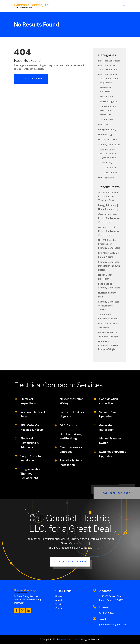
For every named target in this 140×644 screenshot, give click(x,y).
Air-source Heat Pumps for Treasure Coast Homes (109, 231)
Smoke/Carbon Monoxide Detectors (108, 111)
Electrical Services (108, 75)
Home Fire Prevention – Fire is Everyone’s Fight (109, 345)
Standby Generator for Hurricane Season (109, 306)
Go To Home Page (31, 79)
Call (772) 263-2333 (123, 493)
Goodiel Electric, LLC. (69, 639)
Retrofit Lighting (109, 102)
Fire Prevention (109, 70)
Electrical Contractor (109, 61)
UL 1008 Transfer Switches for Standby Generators (109, 244)
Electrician (104, 124)
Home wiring (105, 134)
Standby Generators (109, 145)
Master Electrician (108, 140)
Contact (60, 608)
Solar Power (107, 119)
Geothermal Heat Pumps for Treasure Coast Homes (109, 218)
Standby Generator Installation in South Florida (109, 266)
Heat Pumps (107, 96)
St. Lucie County (109, 173)
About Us (60, 600)
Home (59, 596)
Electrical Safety (107, 66)
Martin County (108, 154)
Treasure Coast (107, 150)
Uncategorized (106, 178)
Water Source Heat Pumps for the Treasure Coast (109, 196)
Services (60, 604)
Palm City (107, 162)
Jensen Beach (109, 157)
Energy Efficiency (107, 130)
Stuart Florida (110, 168)
